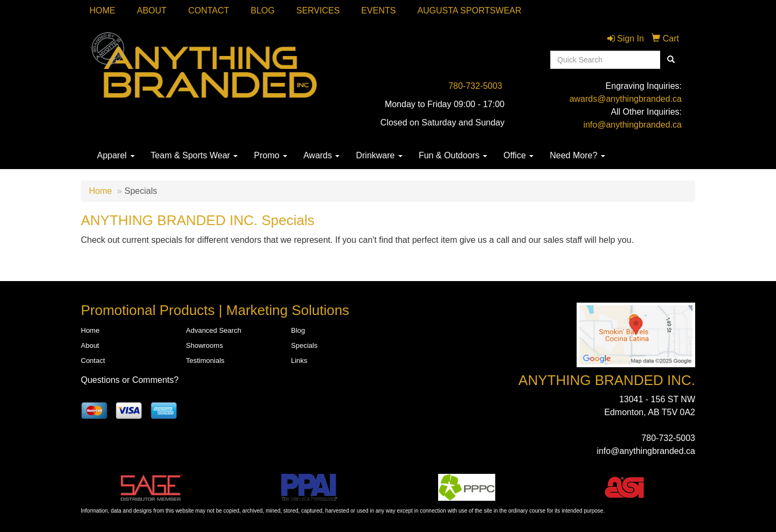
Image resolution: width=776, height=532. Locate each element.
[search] (671, 60)
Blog (262, 10)
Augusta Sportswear (469, 10)
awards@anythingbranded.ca (626, 99)
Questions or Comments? (130, 380)
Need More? (577, 155)
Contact (209, 10)
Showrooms (205, 345)
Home (102, 10)
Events (378, 10)
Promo (271, 155)
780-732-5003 (475, 86)
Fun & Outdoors (453, 155)
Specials (304, 345)
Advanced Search (214, 330)
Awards (322, 155)
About (152, 10)
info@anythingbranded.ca (632, 125)
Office (518, 155)
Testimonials (205, 360)
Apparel (116, 155)
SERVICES (318, 10)
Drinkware (379, 155)
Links (299, 360)
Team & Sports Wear (195, 155)
